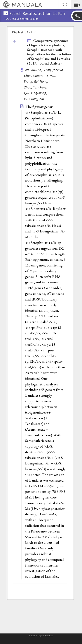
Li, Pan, (51, 76)
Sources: (12, 19)
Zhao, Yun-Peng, (36, 87)
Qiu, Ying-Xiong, (36, 93)
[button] (76, 5)
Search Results (29, 19)
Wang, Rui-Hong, (37, 81)
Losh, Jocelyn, (54, 70)
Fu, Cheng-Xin (34, 99)
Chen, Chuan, (34, 76)
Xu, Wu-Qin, (34, 70)
